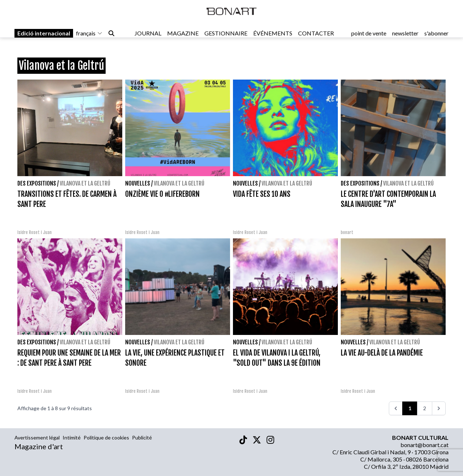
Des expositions (37, 183)
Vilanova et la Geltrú (85, 183)
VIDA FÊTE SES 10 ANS (262, 194)
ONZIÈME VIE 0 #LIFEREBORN (162, 194)
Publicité (142, 437)
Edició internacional (44, 37)
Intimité (72, 437)
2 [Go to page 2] (425, 408)
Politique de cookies (106, 437)
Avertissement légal (37, 437)
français (89, 37)
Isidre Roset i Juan (35, 232)
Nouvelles (138, 183)
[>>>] (439, 408)
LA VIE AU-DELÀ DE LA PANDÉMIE (382, 353)
